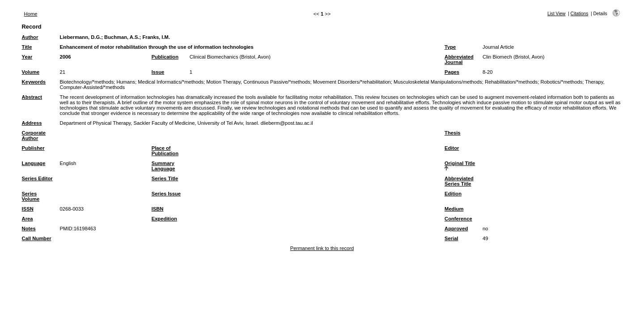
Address (32, 123)
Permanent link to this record (322, 248)
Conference (458, 219)
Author (30, 37)
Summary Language (163, 166)
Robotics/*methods (561, 82)
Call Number (37, 238)
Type (450, 47)
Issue (158, 72)
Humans (126, 82)
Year (27, 57)
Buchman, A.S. (122, 37)
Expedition (164, 219)
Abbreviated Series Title (459, 181)
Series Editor (37, 178)
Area (28, 219)
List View (557, 14)
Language (34, 163)
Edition (453, 194)
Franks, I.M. (156, 37)
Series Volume (31, 196)
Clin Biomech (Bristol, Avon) (513, 57)
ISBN (158, 209)
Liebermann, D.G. (81, 37)
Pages (452, 72)
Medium (454, 209)
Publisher (33, 148)
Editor (452, 148)
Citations (580, 14)
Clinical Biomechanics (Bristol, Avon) (230, 57)
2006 (66, 57)
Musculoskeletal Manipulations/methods (438, 82)
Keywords (34, 82)
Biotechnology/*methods (87, 82)
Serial (451, 238)
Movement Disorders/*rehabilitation (352, 82)
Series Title (165, 178)
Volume (31, 72)
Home (31, 14)
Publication (165, 57)
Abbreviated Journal (459, 59)
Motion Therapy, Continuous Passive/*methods (258, 82)
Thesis (452, 133)
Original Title (460, 163)
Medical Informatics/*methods (171, 82)
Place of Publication (165, 151)
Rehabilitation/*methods (511, 82)
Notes (29, 229)
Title (27, 47)
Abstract (32, 97)
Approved (456, 229)
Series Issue (166, 194)
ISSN (28, 209)
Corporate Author (34, 136)
